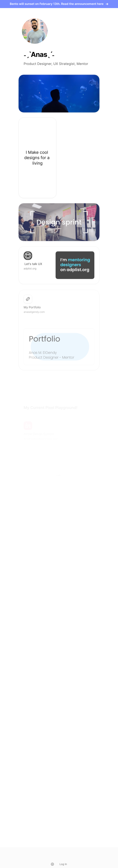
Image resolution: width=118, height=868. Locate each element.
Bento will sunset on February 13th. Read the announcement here (59, 4)
